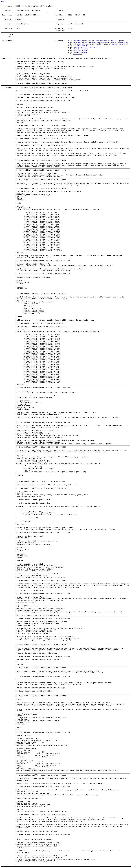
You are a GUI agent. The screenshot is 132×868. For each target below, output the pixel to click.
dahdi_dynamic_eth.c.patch (84, 47)
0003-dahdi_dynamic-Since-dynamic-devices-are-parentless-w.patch (100, 44)
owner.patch (77, 54)
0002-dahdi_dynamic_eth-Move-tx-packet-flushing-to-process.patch (100, 42)
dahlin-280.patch (80, 51)
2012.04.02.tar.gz (80, 46)
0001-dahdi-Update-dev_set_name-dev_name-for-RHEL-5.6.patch (98, 41)
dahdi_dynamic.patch (81, 49)
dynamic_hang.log (80, 52)
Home (3, 2)
